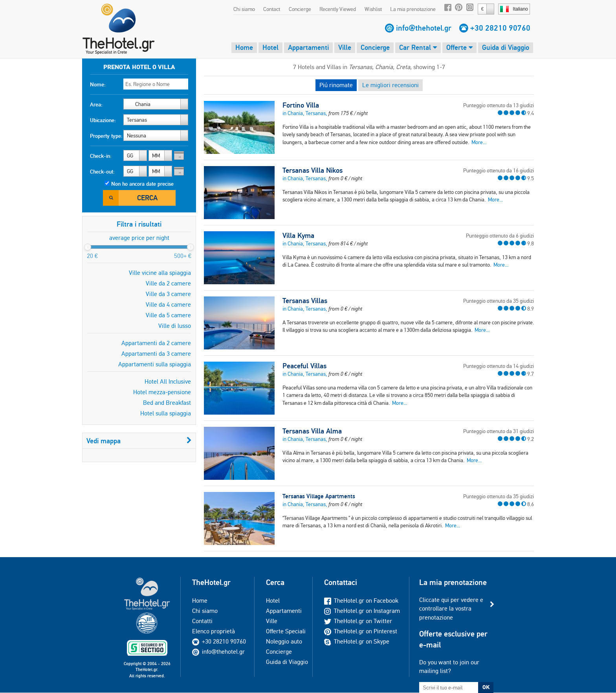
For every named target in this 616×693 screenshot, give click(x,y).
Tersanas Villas (305, 301)
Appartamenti (308, 47)
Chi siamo (244, 9)
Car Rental (418, 47)
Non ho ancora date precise (142, 184)
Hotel (270, 47)
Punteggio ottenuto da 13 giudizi (499, 105)
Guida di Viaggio (506, 47)
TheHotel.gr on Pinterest (361, 631)
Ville (345, 47)
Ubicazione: (103, 120)
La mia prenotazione (413, 9)
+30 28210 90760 (500, 28)
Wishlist (373, 9)
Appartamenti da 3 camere (156, 354)
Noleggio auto (284, 641)
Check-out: (102, 172)
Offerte (459, 47)
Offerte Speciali (286, 631)
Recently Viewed (338, 9)
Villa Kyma (298, 236)
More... (479, 142)
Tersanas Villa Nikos (313, 170)
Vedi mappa (139, 441)
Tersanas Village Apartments (319, 496)
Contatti (202, 621)
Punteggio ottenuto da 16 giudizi (499, 170)
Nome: (98, 84)
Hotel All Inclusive (168, 381)
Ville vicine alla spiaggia (160, 273)
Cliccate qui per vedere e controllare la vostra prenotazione (451, 609)
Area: (96, 104)
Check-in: (101, 156)
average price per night (139, 238)
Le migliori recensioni (390, 85)
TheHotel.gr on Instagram (362, 611)
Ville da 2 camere (168, 283)
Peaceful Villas (304, 366)
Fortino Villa (301, 105)
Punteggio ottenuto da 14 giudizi (499, 366)
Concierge (300, 9)
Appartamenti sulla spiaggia (155, 364)
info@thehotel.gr (424, 28)
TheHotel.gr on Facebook (361, 601)
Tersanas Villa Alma (312, 431)
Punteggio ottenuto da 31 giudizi (499, 431)
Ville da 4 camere (168, 304)
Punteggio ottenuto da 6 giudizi (500, 236)
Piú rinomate (336, 85)
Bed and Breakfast (167, 403)
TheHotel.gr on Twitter (358, 621)
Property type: (106, 136)
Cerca (147, 198)
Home (244, 47)
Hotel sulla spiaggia (166, 413)
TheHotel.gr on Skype (357, 641)
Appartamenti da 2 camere (156, 343)
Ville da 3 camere (168, 294)
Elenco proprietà (214, 631)
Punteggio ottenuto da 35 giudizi (499, 301)
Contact (272, 9)
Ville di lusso (175, 326)
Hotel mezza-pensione (162, 392)
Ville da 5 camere (168, 315)
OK (486, 687)
